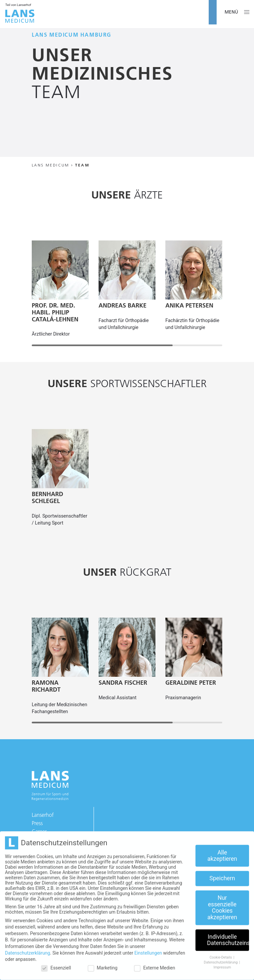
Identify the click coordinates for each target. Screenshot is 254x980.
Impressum (222, 962)
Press (37, 823)
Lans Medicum (51, 165)
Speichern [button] (222, 873)
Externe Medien (154, 962)
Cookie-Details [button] (221, 952)
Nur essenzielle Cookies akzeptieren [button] (222, 903)
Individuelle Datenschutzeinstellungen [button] (228, 935)
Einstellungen (148, 948)
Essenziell (56, 962)
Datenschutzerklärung (27, 948)
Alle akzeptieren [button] (222, 851)
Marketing (103, 962)
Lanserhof (43, 815)
